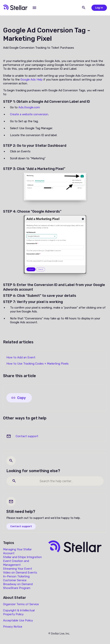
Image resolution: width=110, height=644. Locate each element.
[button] (34, 8)
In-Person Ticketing (16, 576)
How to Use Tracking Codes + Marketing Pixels (38, 364)
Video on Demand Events (20, 573)
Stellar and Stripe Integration (22, 557)
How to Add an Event (21, 357)
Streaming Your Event (18, 569)
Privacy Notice (13, 627)
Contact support (27, 436)
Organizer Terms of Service (21, 604)
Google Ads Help (32, 80)
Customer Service (15, 580)
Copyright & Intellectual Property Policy (19, 612)
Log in (99, 8)
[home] (15, 8)
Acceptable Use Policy (18, 620)
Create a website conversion (29, 114)
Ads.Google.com (29, 107)
